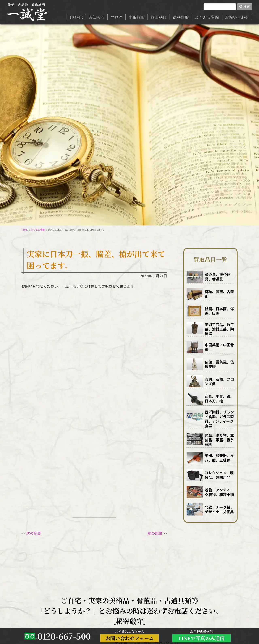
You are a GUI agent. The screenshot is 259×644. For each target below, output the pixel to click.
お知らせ (97, 17)
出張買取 (137, 17)
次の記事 (34, 533)
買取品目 (159, 17)
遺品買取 (181, 17)
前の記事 (155, 533)
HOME (76, 17)
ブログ (117, 17)
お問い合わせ (237, 17)
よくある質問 (207, 17)
